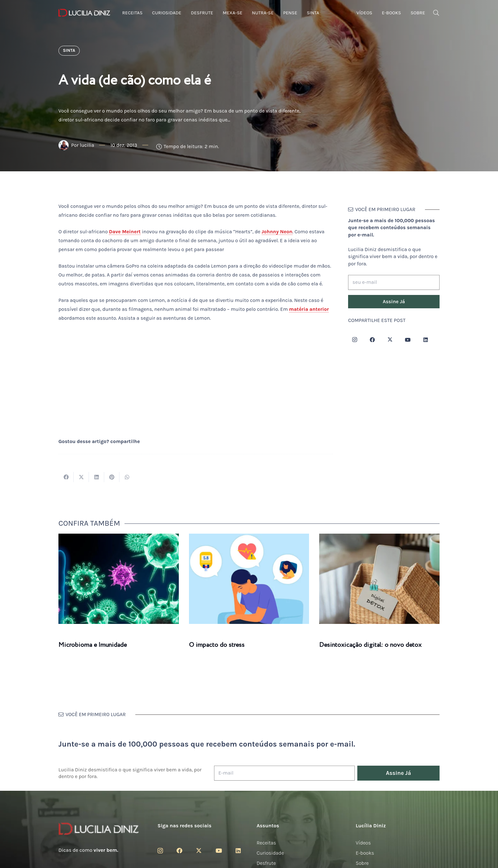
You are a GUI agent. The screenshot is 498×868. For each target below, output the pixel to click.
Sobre (362, 863)
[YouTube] (408, 340)
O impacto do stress (217, 645)
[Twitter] (390, 340)
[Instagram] (354, 340)
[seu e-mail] (394, 282)
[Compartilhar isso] (66, 477)
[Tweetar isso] (81, 477)
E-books (365, 853)
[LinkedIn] (426, 340)
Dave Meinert (125, 232)
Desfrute (266, 863)
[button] (436, 13)
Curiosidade (270, 853)
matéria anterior (309, 309)
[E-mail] (284, 773)
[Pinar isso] (112, 477)
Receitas (266, 843)
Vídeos (363, 843)
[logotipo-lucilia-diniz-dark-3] (84, 13)
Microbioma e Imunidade (93, 645)
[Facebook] (372, 340)
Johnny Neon (277, 232)
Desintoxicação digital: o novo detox (370, 645)
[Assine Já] (394, 302)
